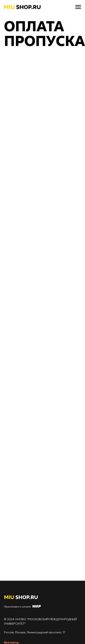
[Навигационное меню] (78, 7)
